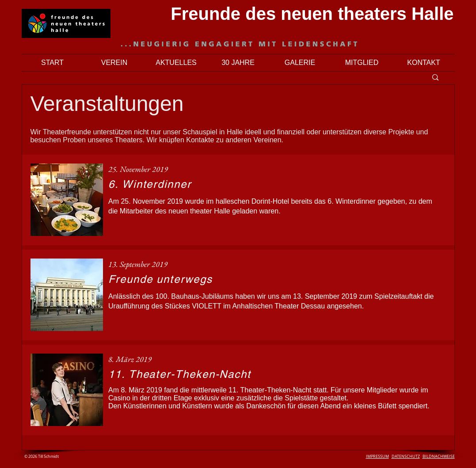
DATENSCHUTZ (406, 457)
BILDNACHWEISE (439, 457)
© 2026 (31, 457)
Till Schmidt (48, 457)
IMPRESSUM (377, 457)
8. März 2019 (130, 359)
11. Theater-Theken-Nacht (180, 374)
